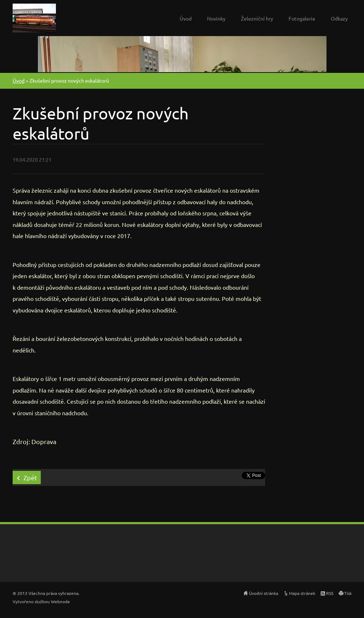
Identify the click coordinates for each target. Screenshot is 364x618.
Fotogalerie (302, 18)
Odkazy (339, 18)
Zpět (30, 477)
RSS (330, 593)
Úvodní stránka (264, 593)
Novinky (216, 18)
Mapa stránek (302, 593)
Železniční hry (257, 18)
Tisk (348, 593)
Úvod (186, 18)
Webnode (60, 601)
